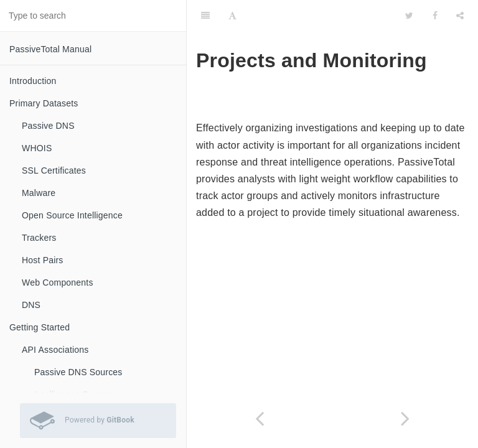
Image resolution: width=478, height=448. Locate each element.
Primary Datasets (44, 103)
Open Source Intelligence (72, 215)
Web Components (58, 282)
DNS (31, 305)
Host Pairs (43, 260)
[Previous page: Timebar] (260, 418)
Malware (39, 193)
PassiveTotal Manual (50, 49)
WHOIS (37, 148)
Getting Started (40, 327)
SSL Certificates (54, 170)
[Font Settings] (232, 16)
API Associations (55, 350)
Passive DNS (48, 126)
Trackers (39, 238)
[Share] (460, 16)
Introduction (33, 81)
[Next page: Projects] (405, 418)
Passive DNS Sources (78, 372)
